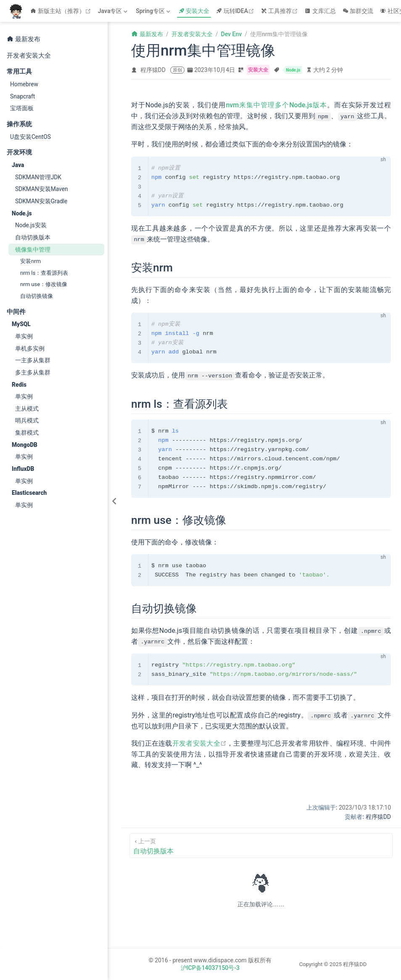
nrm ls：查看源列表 (44, 273)
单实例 (24, 336)
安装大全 (194, 11)
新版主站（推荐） (62, 11)
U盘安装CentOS (30, 137)
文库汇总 (320, 11)
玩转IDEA (236, 11)
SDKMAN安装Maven (42, 189)
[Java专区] (113, 11)
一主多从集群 (33, 360)
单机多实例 (30, 348)
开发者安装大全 (29, 56)
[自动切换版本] (261, 845)
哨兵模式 (27, 420)
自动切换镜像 (37, 296)
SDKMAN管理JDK (38, 177)
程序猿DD (153, 70)
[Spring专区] (154, 11)
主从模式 (27, 409)
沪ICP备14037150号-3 (210, 967)
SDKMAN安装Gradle (41, 201)
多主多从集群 (33, 372)
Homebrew (24, 84)
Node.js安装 (31, 225)
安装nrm (30, 261)
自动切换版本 (33, 237)
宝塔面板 (22, 108)
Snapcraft (22, 96)
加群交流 (358, 11)
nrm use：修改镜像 (44, 284)
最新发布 (24, 39)
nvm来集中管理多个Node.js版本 (276, 105)
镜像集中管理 (33, 250)
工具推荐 (281, 11)
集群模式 (27, 433)
